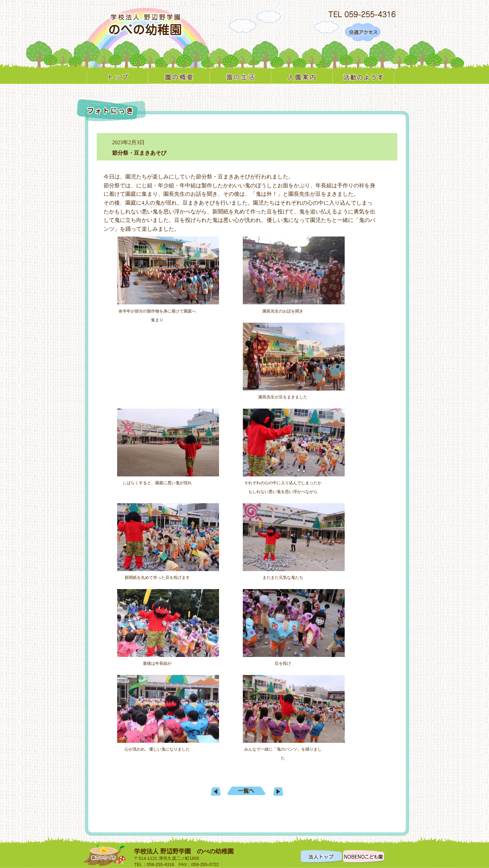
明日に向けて (216, 792)
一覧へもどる (246, 791)
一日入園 (278, 792)
